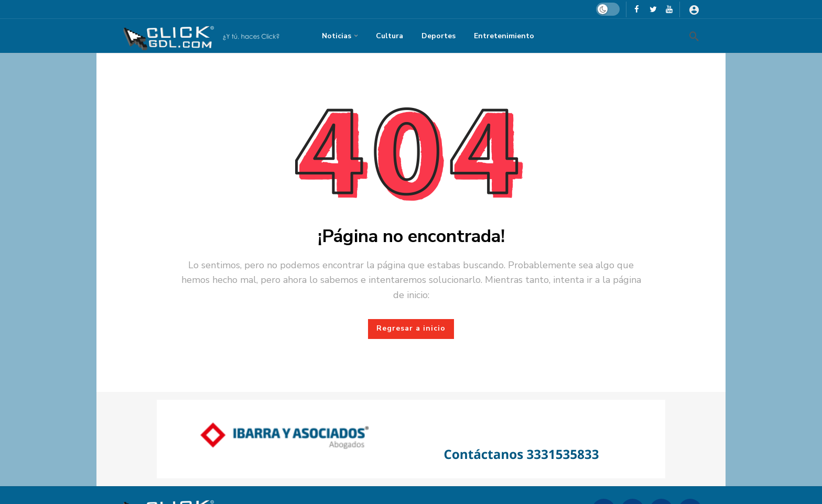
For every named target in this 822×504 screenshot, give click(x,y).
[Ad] (411, 439)
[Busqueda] (694, 36)
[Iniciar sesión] (694, 9)
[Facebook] (637, 9)
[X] (653, 9)
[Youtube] (669, 9)
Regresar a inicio (411, 328)
